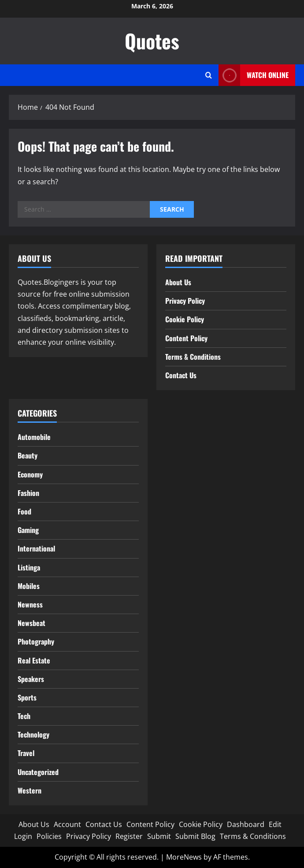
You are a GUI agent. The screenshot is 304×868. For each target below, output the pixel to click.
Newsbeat (32, 623)
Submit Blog (195, 836)
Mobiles (29, 586)
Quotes (152, 41)
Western (30, 790)
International (36, 548)
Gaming (28, 530)
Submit (159, 836)
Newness (30, 604)
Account (67, 824)
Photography (36, 641)
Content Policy (186, 338)
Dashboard (246, 824)
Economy (30, 474)
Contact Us (181, 375)
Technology (33, 734)
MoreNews (184, 857)
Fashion (28, 493)
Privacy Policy (185, 301)
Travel (26, 753)
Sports (27, 697)
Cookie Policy (185, 319)
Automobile (34, 437)
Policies (49, 836)
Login (23, 836)
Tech (24, 716)
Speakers (31, 679)
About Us (178, 282)
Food (24, 511)
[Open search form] (209, 75)
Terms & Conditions (193, 357)
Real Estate (34, 660)
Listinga (29, 567)
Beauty (28, 455)
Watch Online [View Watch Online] (254, 75)
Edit (275, 824)
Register (129, 836)
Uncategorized (38, 772)
